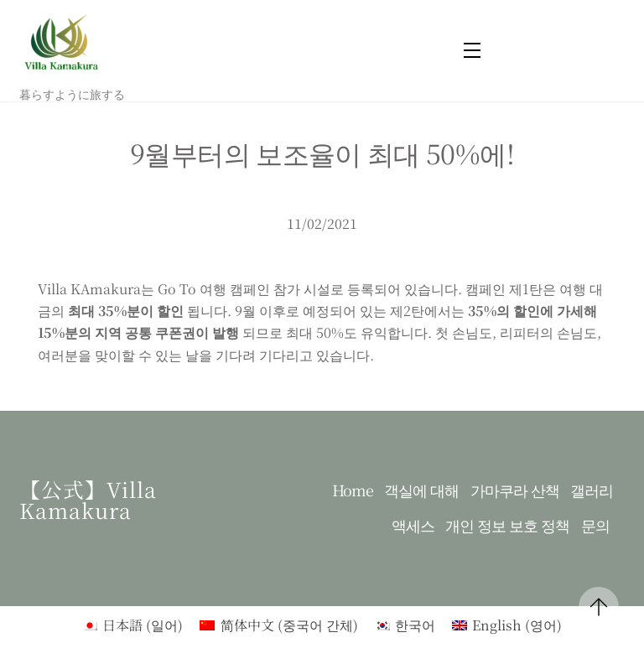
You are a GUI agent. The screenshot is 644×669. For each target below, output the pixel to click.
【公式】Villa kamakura (88, 499)
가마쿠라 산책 (515, 490)
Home (353, 490)
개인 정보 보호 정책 (507, 525)
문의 (595, 525)
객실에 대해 (421, 490)
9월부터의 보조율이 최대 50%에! (322, 153)
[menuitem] (132, 625)
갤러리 (592, 490)
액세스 (413, 525)
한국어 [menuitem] (415, 625)
